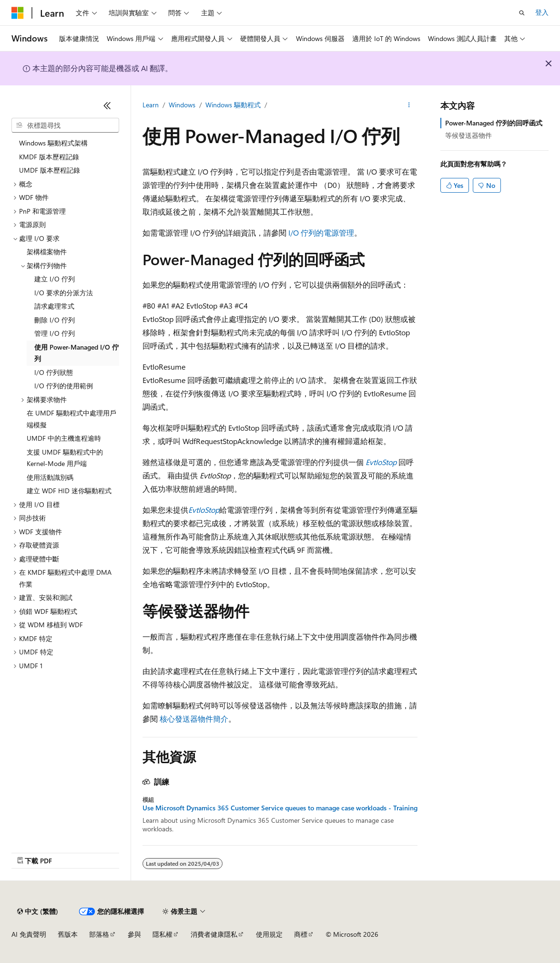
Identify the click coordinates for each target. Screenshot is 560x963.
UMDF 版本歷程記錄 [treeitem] (50, 170)
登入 (542, 12)
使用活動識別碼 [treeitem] (50, 477)
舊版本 (68, 934)
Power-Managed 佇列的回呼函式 (494, 123)
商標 (301, 934)
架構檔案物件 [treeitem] (47, 252)
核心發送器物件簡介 (194, 719)
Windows (182, 105)
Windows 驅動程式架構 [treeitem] (53, 143)
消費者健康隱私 (214, 934)
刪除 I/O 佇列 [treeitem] (55, 320)
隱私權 (163, 934)
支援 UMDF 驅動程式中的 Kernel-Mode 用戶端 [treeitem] (65, 458)
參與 (134, 934)
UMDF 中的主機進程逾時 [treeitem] (64, 438)
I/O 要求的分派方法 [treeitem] (64, 293)
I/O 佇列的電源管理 (321, 233)
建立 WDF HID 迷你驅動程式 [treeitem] (69, 491)
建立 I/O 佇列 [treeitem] (55, 279)
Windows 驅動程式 (233, 105)
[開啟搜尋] (522, 13)
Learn (151, 105)
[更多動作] (409, 105)
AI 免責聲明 (29, 934)
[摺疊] (107, 105)
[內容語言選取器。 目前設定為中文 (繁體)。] (38, 911)
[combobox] (65, 125)
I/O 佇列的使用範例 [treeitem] (64, 386)
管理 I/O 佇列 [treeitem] (55, 333)
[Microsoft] (18, 13)
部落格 (99, 934)
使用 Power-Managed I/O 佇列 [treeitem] (76, 353)
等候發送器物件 (468, 135)
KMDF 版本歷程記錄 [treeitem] (49, 157)
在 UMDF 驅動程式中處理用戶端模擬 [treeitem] (71, 419)
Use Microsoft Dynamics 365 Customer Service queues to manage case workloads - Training (280, 808)
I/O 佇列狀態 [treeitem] (54, 372)
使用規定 (269, 934)
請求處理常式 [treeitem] (54, 306)
